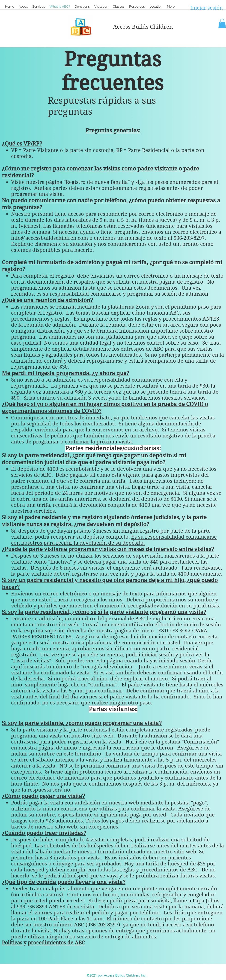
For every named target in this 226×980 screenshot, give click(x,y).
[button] (119, 6)
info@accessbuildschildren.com (50, 238)
